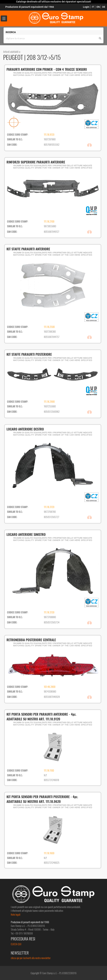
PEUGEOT (14, 57)
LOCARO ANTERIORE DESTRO (25, 429)
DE (104, 7)
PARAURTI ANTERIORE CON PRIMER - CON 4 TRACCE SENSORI (47, 69)
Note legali (16, 914)
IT (93, 7)
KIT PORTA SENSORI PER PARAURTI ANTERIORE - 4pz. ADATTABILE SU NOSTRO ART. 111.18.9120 (41, 716)
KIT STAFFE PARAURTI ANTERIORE (28, 249)
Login (86, 7)
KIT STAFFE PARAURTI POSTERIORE (29, 354)
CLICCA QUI (16, 944)
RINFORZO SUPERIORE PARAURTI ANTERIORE (36, 162)
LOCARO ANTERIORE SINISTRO (26, 534)
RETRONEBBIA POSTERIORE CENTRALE (31, 640)
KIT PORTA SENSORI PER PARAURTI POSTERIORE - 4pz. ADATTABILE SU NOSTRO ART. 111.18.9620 (42, 799)
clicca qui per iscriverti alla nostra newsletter (31, 958)
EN (98, 7)
